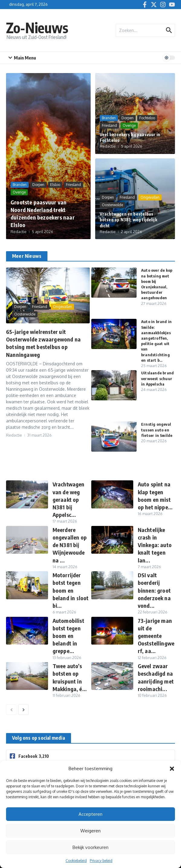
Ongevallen (150, 197)
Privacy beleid (101, 861)
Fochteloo (147, 118)
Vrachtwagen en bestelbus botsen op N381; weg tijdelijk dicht (128, 220)
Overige (19, 192)
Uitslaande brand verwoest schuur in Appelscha (157, 378)
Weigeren (90, 831)
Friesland (73, 185)
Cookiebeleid (76, 861)
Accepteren (90, 814)
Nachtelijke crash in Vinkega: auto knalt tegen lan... (155, 545)
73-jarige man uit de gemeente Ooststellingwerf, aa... (156, 636)
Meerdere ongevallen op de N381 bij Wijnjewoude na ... (70, 545)
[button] (172, 769)
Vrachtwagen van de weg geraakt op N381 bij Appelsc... (69, 499)
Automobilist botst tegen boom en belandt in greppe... (68, 636)
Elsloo (55, 185)
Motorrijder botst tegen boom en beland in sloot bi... (71, 590)
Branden (20, 185)
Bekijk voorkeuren (90, 847)
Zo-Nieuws (37, 28)
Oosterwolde (112, 205)
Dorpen (38, 185)
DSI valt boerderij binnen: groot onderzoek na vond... (154, 590)
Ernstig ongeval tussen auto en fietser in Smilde (157, 430)
